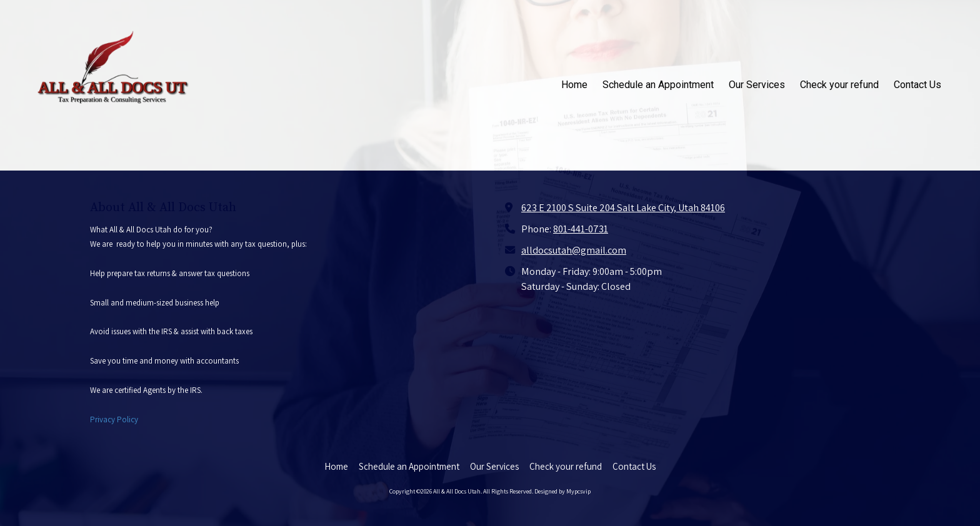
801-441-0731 (581, 229)
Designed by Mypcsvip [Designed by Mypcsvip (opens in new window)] (562, 491)
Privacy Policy (114, 419)
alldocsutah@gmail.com (574, 250)
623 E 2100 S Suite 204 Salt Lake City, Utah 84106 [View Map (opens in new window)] (623, 207)
